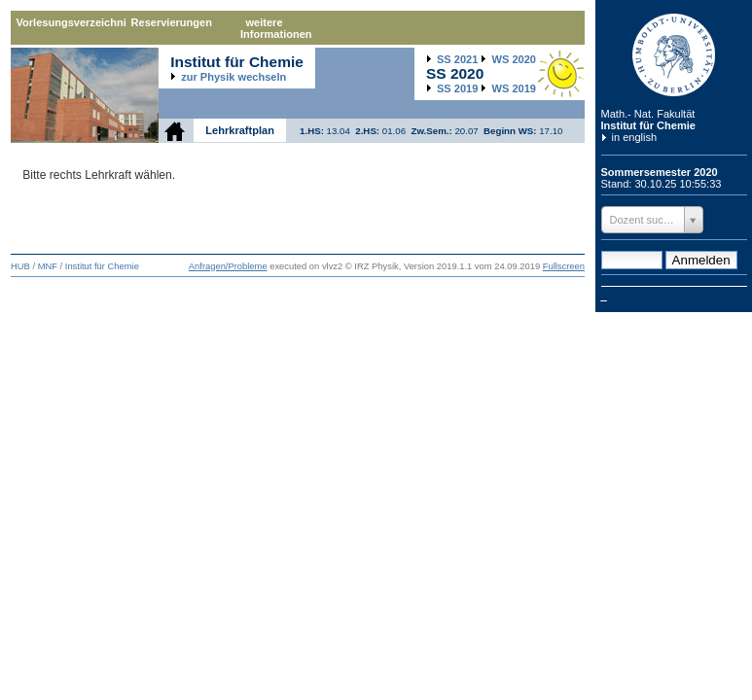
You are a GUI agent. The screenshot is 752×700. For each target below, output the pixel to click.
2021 (457, 59)
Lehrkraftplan (240, 130)
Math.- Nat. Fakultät (648, 114)
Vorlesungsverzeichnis (71, 22)
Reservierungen (172, 22)
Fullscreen (564, 266)
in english (635, 137)
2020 (514, 59)
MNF (48, 266)
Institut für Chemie (648, 125)
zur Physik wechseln (233, 77)
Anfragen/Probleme (228, 266)
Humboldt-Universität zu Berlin (674, 55)
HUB (20, 266)
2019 (457, 88)
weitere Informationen (276, 28)
